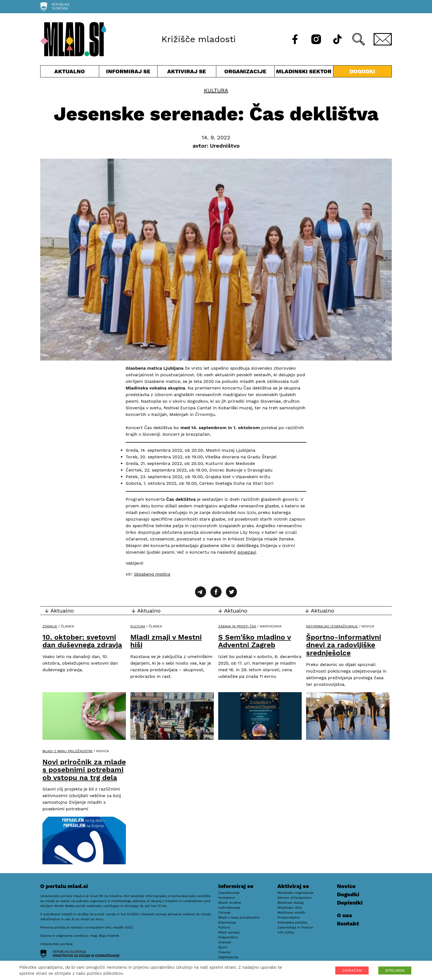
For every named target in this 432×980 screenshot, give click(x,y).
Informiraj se (128, 73)
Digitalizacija (228, 957)
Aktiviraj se (187, 73)
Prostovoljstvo (289, 917)
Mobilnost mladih (291, 913)
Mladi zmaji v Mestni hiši (166, 641)
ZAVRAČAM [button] (352, 970)
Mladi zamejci (229, 932)
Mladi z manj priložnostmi (67, 751)
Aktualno (70, 73)
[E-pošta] (383, 39)
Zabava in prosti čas (237, 626)
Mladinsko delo (290, 908)
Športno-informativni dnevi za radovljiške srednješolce (344, 645)
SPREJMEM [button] (395, 970)
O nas (345, 915)
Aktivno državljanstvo (295, 898)
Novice (346, 886)
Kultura (216, 90)
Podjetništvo (228, 937)
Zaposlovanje (229, 893)
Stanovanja (227, 922)
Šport (223, 947)
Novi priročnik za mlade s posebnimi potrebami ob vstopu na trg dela (84, 770)
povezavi (247, 552)
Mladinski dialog (290, 903)
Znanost (225, 942)
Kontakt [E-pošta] (348, 924)
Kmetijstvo (227, 898)
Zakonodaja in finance (295, 927)
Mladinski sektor (304, 73)
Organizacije (245, 73)
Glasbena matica (152, 574)
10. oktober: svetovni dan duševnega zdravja (82, 641)
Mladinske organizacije (295, 893)
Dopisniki (350, 903)
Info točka (286, 932)
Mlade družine (230, 903)
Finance (224, 952)
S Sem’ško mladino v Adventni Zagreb (255, 641)
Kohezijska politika (292, 922)
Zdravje (50, 626)
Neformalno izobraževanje (332, 626)
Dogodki (362, 71)
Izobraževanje (229, 908)
